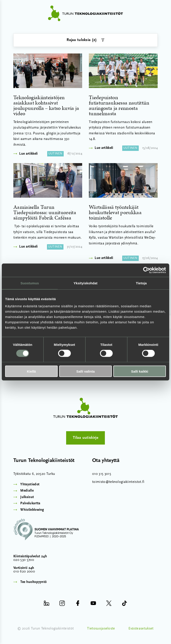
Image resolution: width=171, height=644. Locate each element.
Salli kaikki (140, 371)
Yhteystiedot (30, 484)
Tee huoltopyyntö (33, 582)
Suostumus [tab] (30, 283)
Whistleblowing (32, 510)
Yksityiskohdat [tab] (85, 283)
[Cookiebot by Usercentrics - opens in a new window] (146, 270)
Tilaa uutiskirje (85, 438)
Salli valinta (86, 371)
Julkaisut (27, 497)
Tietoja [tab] (141, 283)
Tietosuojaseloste (101, 629)
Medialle (27, 491)
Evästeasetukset (141, 629)
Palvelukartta (30, 503)
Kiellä (31, 371)
